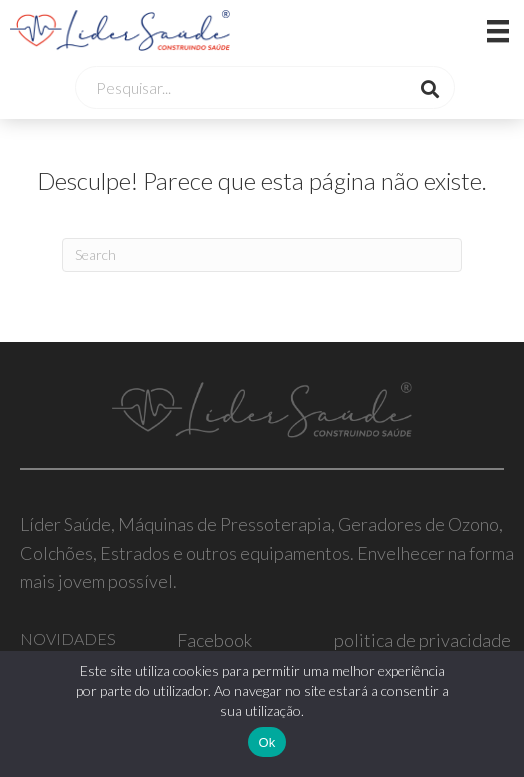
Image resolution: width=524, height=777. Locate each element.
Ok (266, 742)
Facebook (214, 640)
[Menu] (473, 30)
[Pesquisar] (262, 255)
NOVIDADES (68, 638)
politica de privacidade (422, 640)
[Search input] (243, 87)
